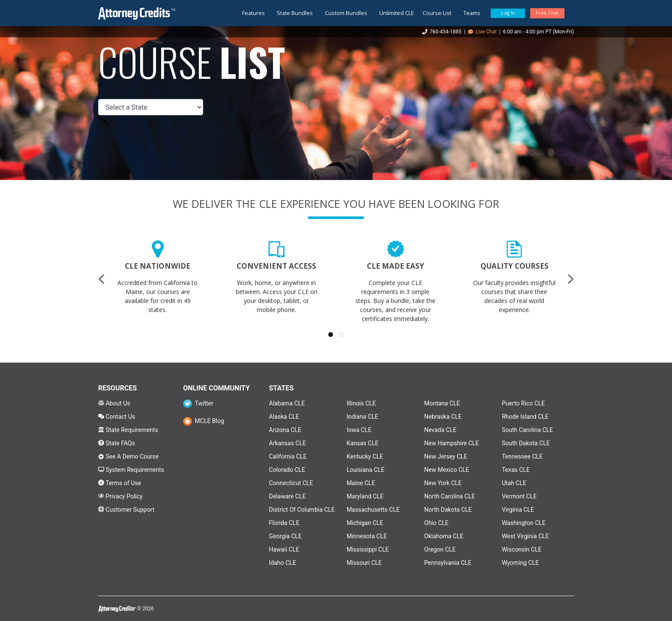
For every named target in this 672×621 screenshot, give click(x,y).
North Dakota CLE (448, 510)
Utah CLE (514, 483)
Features (253, 13)
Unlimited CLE (397, 13)
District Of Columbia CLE (302, 510)
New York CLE (443, 483)
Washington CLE (524, 523)
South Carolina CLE (527, 430)
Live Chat (482, 32)
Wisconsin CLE (522, 549)
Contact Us (117, 417)
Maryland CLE (365, 496)
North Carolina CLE (450, 496)
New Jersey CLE (446, 456)
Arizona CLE (285, 430)
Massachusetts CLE (373, 510)
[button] (331, 334)
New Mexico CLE (447, 470)
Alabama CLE (287, 403)
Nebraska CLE (443, 417)
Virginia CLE (518, 510)
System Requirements (131, 470)
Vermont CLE (519, 496)
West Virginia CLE (525, 536)
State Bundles (295, 13)
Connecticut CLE (291, 483)
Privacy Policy (120, 496)
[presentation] (101, 279)
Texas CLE (516, 470)
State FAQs (117, 443)
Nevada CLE (440, 430)
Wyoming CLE (520, 563)
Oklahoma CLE (444, 536)
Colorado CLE (287, 470)
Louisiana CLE (366, 470)
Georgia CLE (286, 536)
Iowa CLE (359, 430)
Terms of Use (120, 483)
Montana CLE (442, 403)
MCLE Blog (204, 421)
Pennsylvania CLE (448, 563)
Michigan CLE (365, 523)
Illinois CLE (361, 403)
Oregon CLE (440, 549)
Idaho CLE (283, 563)
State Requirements (128, 430)
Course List (437, 13)
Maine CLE (361, 483)
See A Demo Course (128, 456)
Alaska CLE (284, 417)
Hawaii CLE (284, 549)
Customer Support (126, 510)
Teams (472, 13)
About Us (114, 403)
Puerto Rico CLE (523, 403)
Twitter (198, 403)
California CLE (288, 456)
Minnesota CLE (367, 536)
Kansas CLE (363, 443)
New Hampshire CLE (452, 443)
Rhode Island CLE (525, 417)
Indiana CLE (363, 417)
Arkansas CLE (288, 443)
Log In (508, 13)
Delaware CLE (288, 496)
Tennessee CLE (522, 456)
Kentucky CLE (365, 456)
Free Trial (547, 13)
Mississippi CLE (368, 549)
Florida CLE (284, 523)
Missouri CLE (364, 563)
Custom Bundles (346, 13)
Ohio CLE (436, 523)
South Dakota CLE (526, 443)
